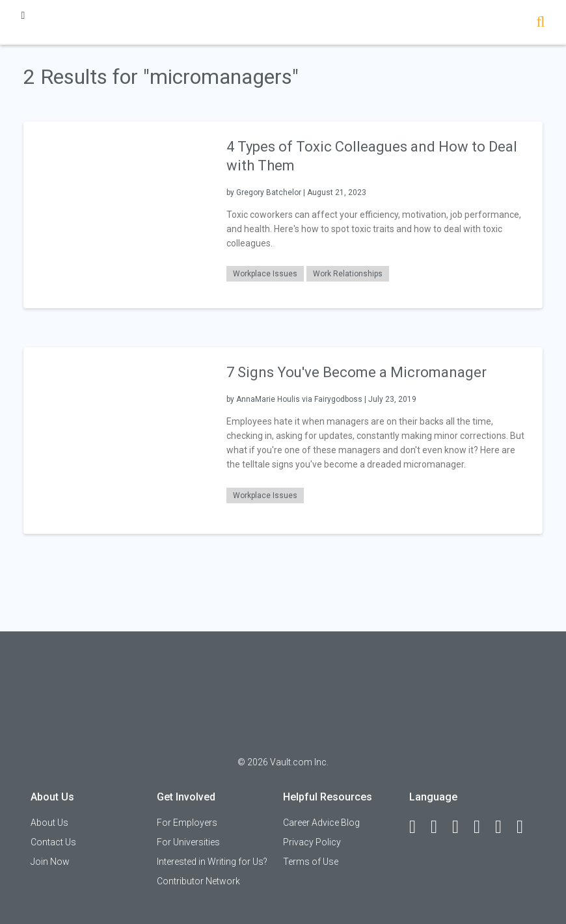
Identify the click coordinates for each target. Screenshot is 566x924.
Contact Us (53, 842)
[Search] (540, 23)
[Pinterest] (504, 827)
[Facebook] (418, 827)
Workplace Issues (265, 274)
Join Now (50, 862)
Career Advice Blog (321, 823)
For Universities (188, 842)
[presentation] (117, 214)
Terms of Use (311, 862)
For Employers (187, 823)
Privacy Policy (312, 842)
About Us (49, 823)
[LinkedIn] (440, 827)
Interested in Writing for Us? (212, 862)
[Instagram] (483, 827)
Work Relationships (348, 274)
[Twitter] (461, 827)
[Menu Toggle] (23, 15)
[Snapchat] (526, 827)
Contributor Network (198, 881)
